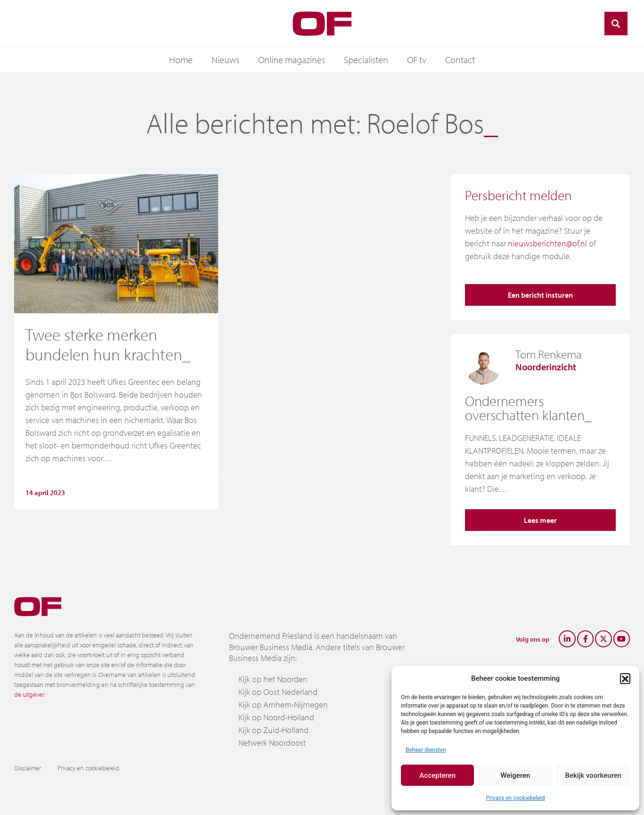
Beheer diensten (426, 750)
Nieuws (225, 60)
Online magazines (292, 60)
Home (181, 60)
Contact (460, 60)
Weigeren (516, 775)
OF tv (417, 60)
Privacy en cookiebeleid (515, 798)
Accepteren (437, 775)
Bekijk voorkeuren (593, 775)
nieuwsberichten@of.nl (547, 243)
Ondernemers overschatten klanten (525, 408)
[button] (625, 678)
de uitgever (29, 694)
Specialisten (366, 60)
